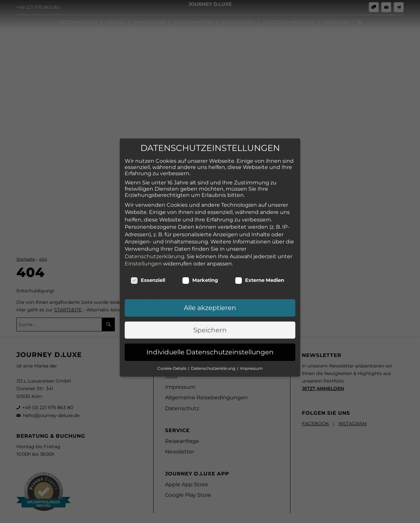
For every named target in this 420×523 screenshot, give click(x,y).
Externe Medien (260, 248)
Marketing (200, 248)
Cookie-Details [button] (172, 336)
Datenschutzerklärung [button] (214, 336)
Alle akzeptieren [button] (210, 276)
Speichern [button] (210, 298)
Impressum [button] (251, 336)
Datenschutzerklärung (155, 224)
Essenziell (148, 248)
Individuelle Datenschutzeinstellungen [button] (210, 320)
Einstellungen (143, 231)
